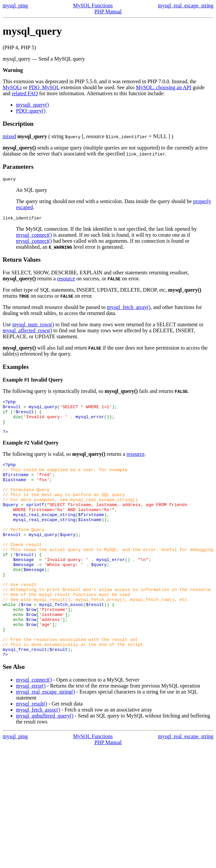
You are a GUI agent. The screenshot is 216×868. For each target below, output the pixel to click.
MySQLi (12, 87)
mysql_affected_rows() (27, 332)
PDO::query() (31, 111)
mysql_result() (31, 752)
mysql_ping (15, 5)
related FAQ (25, 93)
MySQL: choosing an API (163, 87)
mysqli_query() (32, 105)
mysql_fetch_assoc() (38, 758)
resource (66, 281)
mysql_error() (31, 734)
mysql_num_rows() (33, 326)
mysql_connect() (34, 237)
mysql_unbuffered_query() (45, 764)
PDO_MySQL (44, 87)
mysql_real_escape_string (186, 5)
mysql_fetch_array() (129, 309)
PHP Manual (108, 11)
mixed (9, 136)
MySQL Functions (93, 5)
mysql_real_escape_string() (45, 740)
